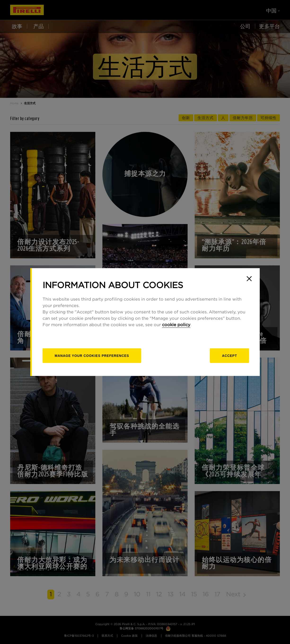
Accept (229, 356)
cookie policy (176, 325)
